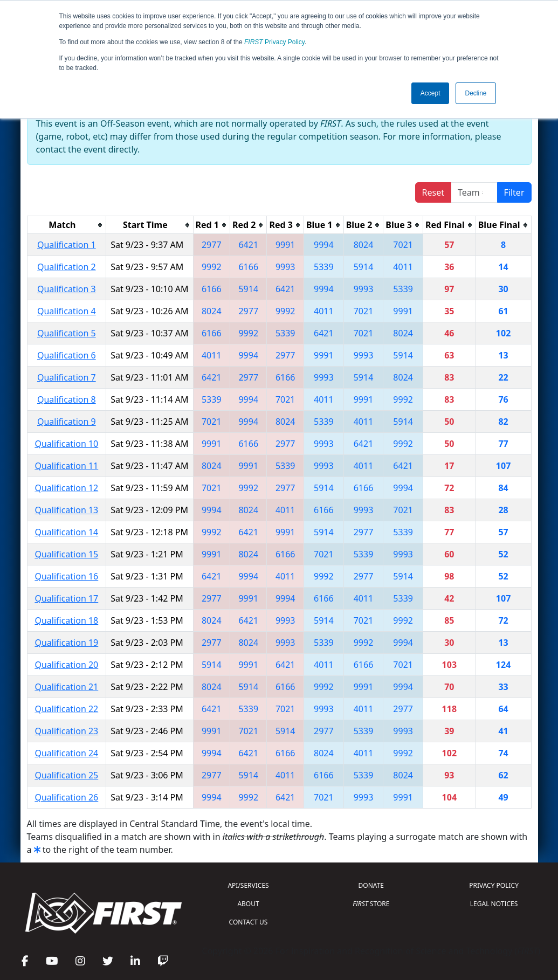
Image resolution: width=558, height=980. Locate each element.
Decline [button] (476, 93)
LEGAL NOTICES (494, 904)
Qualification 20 (66, 665)
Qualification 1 (67, 245)
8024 (364, 245)
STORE (371, 904)
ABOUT (248, 904)
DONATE (371, 885)
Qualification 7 (67, 377)
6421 (248, 245)
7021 (403, 245)
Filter (514, 192)
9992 (212, 267)
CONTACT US (249, 922)
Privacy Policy (274, 42)
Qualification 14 (66, 532)
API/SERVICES (248, 885)
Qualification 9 (67, 422)
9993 (285, 267)
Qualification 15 (66, 554)
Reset (433, 192)
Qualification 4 (67, 311)
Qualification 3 (67, 289)
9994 (324, 245)
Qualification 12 (66, 488)
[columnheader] (67, 225)
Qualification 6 (67, 355)
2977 (212, 245)
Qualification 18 (66, 620)
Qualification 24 (66, 753)
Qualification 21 (66, 687)
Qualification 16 (66, 576)
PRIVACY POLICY (494, 885)
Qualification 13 (66, 510)
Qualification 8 (67, 399)
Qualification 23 (66, 731)
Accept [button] (430, 93)
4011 (403, 267)
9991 (285, 245)
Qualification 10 (66, 444)
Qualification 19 (66, 643)
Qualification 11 (66, 466)
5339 (324, 267)
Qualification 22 (66, 709)
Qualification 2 (67, 267)
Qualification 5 (67, 333)
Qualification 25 (66, 775)
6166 (248, 267)
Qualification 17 (66, 598)
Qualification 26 (66, 797)
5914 (364, 267)
